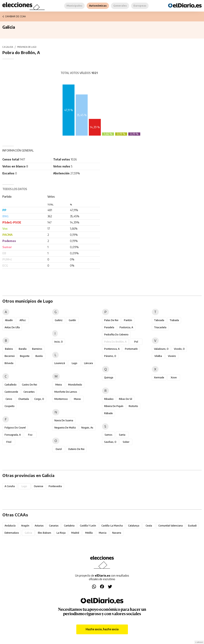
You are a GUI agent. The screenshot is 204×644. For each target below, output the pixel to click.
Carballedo (11, 385)
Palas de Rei (111, 320)
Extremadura (12, 533)
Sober (126, 442)
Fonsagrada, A (13, 435)
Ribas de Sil (126, 399)
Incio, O (59, 342)
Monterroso (61, 399)
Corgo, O (39, 399)
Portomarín (131, 349)
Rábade (108, 413)
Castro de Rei (29, 385)
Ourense (39, 486)
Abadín (9, 320)
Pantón (128, 320)
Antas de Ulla (12, 327)
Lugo (75, 363)
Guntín (72, 320)
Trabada (174, 320)
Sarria (122, 435)
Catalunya (134, 526)
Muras (77, 399)
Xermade (159, 377)
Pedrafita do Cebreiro (116, 335)
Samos (108, 435)
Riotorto (133, 406)
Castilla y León (88, 526)
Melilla (89, 533)
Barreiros (37, 349)
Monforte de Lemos (66, 392)
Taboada (159, 320)
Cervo (9, 399)
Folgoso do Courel (15, 428)
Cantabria (69, 526)
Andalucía (10, 526)
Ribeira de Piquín (114, 406)
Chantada (24, 399)
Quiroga (109, 377)
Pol (136, 342)
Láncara (88, 363)
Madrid (75, 533)
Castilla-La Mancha (112, 526)
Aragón (25, 526)
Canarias (54, 526)
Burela (39, 356)
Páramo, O (110, 356)
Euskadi (192, 526)
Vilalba (158, 356)
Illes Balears (45, 533)
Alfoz (23, 320)
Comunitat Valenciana (171, 526)
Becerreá (10, 356)
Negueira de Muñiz (65, 428)
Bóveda (9, 363)
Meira (59, 385)
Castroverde (11, 392)
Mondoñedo (75, 385)
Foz (30, 435)
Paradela (109, 327)
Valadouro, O (161, 349)
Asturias (39, 526)
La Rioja (61, 533)
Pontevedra (55, 486)
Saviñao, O (110, 442)
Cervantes (29, 392)
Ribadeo (109, 399)
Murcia (103, 533)
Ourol (59, 449)
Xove (174, 377)
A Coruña (10, 486)
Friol (9, 442)
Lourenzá (60, 363)
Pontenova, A (112, 349)
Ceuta (149, 526)
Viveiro (172, 356)
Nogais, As (87, 428)
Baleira (9, 349)
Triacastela (160, 327)
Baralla (23, 349)
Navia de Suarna (64, 420)
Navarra (117, 533)
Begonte (25, 356)
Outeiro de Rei (76, 449)
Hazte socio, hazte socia (102, 629)
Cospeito (10, 406)
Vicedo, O (179, 349)
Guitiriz (59, 320)
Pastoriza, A (126, 327)
